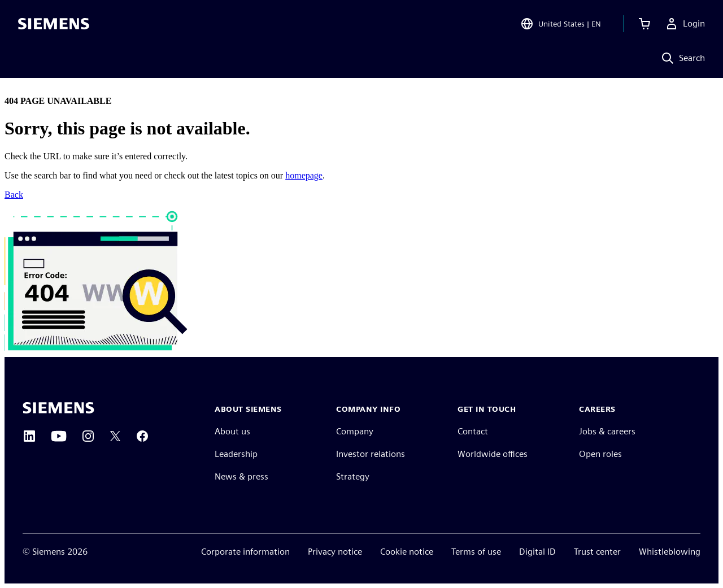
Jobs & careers (607, 431)
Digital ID (537, 552)
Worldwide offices (493, 454)
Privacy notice (335, 552)
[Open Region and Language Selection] (561, 25)
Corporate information (245, 552)
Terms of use (476, 552)
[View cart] (644, 25)
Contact (473, 431)
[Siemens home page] (58, 408)
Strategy (353, 476)
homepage (304, 175)
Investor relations (371, 454)
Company (355, 431)
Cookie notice (407, 552)
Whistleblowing (670, 552)
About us (232, 431)
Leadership (236, 454)
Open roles (600, 454)
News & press (241, 476)
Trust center (597, 552)
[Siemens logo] (54, 25)
